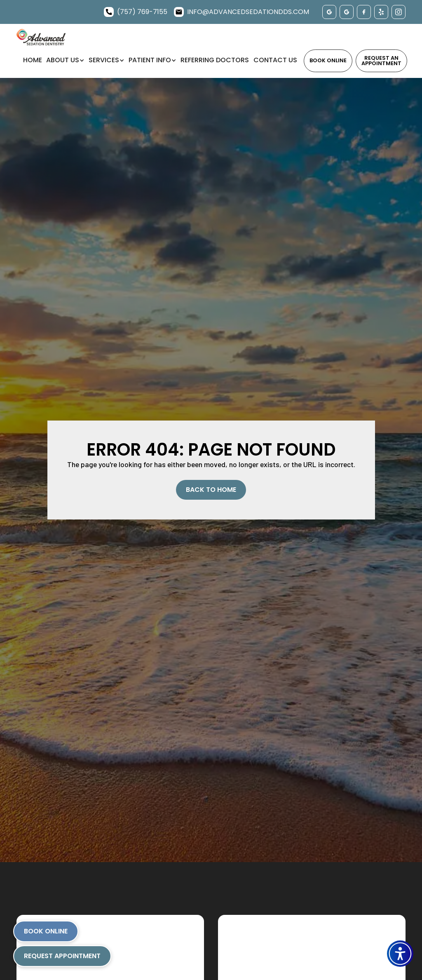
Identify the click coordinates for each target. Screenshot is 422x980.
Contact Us (275, 60)
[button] (400, 954)
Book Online (328, 60)
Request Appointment (62, 956)
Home (33, 60)
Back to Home (211, 490)
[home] (41, 37)
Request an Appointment (381, 61)
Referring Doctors (215, 60)
